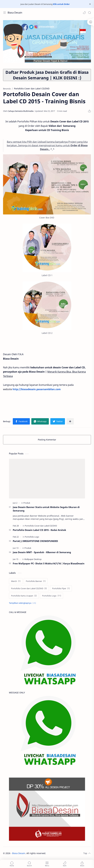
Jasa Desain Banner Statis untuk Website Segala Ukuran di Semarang (46, 509)
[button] (84, 13)
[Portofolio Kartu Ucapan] (24, 596)
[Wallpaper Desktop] (33, 559)
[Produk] (27, 503)
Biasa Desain (15, 13)
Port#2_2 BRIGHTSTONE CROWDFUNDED (35, 541)
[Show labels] (23, 603)
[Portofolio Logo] (32, 537)
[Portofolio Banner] (36, 581)
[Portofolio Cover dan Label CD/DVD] (41, 526)
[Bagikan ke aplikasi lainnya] (70, 421)
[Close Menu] (90, 4)
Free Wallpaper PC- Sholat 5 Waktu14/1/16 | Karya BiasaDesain (49, 563)
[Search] (89, 13)
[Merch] (16, 581)
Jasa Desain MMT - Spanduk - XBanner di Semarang (42, 552)
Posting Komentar (47, 440)
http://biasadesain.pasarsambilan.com (37, 389)
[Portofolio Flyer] (61, 588)
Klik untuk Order (61, 4)
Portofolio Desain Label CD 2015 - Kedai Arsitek (39, 530)
